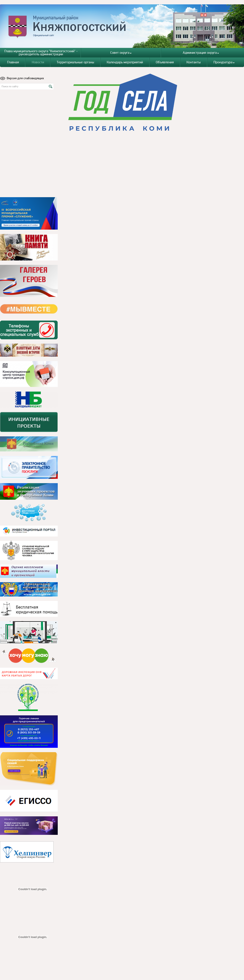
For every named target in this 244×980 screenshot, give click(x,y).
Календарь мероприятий (125, 62)
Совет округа (121, 53)
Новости (38, 62)
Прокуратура (224, 62)
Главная (13, 62)
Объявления (165, 62)
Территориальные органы (75, 62)
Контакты (194, 62)
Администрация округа (201, 53)
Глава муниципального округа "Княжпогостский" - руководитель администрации (41, 53)
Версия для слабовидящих (22, 78)
